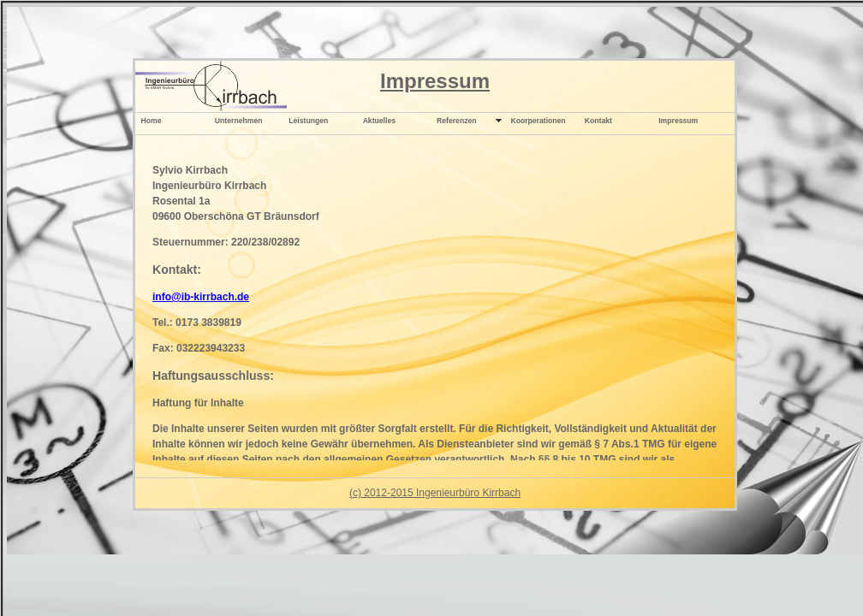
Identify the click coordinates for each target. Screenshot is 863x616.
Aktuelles (379, 121)
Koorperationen (538, 121)
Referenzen (457, 121)
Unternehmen (239, 121)
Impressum (678, 121)
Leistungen (308, 121)
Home (151, 121)
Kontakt (598, 121)
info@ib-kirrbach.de (201, 297)
